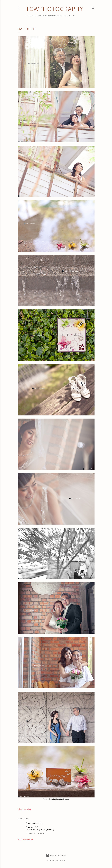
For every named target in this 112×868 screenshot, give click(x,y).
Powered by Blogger (56, 855)
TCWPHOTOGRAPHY (54, 9)
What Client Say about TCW (52, 16)
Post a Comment (25, 839)
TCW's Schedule (68, 16)
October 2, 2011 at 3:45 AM (36, 833)
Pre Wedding (27, 809)
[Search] (93, 7)
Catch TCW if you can (33, 16)
